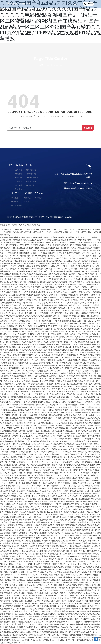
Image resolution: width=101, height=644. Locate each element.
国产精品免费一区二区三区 (15, 580)
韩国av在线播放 (9, 350)
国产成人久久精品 (32, 588)
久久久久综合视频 (17, 376)
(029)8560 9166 (85, 188)
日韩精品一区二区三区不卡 (88, 405)
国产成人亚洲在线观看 (34, 261)
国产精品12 (24, 415)
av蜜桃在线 (93, 543)
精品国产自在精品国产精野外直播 (42, 546)
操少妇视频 (75, 630)
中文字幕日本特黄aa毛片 (82, 632)
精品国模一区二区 (70, 352)
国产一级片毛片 (44, 410)
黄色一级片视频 (13, 577)
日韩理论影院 (13, 415)
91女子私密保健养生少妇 (31, 292)
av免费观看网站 (6, 488)
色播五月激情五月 (73, 318)
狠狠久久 (84, 237)
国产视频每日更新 (56, 441)
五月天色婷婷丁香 (55, 554)
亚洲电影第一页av (59, 601)
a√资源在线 (16, 394)
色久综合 (10, 624)
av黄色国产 (73, 295)
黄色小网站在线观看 (44, 603)
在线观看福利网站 (49, 277)
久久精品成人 (5, 313)
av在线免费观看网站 (11, 543)
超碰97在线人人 (58, 360)
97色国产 (48, 250)
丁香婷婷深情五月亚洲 (20, 467)
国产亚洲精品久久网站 (19, 635)
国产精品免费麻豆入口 (43, 447)
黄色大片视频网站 (54, 308)
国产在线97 (7, 334)
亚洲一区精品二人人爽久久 (55, 593)
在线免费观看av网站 (34, 373)
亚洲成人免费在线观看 (68, 284)
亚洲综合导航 (42, 305)
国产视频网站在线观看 (85, 313)
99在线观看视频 (41, 256)
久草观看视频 (52, 376)
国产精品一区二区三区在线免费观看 (58, 420)
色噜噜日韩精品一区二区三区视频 (53, 504)
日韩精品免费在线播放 (35, 577)
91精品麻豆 (38, 457)
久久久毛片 (82, 556)
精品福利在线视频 (86, 520)
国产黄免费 (39, 593)
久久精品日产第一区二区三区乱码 (79, 470)
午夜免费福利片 (65, 326)
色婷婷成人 (33, 635)
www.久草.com (78, 326)
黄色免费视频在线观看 (17, 431)
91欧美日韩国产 (22, 303)
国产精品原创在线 (12, 478)
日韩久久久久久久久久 (73, 564)
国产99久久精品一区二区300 (76, 358)
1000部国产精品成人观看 (55, 611)
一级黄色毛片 (60, 258)
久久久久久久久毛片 (38, 452)
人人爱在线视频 (20, 609)
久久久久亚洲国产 (47, 622)
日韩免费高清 (66, 316)
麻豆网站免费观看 (15, 504)
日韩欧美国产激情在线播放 (70, 635)
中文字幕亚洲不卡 (49, 428)
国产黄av (96, 504)
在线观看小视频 (37, 245)
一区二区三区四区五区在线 (24, 287)
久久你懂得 (24, 640)
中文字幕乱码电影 (22, 452)
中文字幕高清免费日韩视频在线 (29, 358)
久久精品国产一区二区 (58, 266)
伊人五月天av (47, 509)
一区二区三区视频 (55, 619)
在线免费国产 (88, 240)
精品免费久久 (52, 389)
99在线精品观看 (28, 405)
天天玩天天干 (25, 245)
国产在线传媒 (12, 305)
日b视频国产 (49, 384)
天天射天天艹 (74, 331)
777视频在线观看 (18, 454)
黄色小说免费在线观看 (10, 501)
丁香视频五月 (32, 454)
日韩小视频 (80, 433)
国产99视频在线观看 (33, 277)
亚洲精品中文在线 (77, 392)
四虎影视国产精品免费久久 (78, 517)
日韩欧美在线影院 (65, 439)
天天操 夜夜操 (81, 444)
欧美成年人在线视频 (43, 601)
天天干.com (46, 368)
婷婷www (25, 318)
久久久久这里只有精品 (9, 562)
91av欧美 (44, 274)
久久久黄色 (56, 462)
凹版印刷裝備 (31, 174)
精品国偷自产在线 (76, 572)
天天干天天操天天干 (74, 609)
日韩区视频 (23, 345)
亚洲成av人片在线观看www (58, 481)
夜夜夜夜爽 (14, 282)
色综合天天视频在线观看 (36, 397)
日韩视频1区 (79, 308)
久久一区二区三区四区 (27, 486)
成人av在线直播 (14, 402)
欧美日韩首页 (52, 465)
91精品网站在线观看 (59, 496)
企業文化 (19, 178)
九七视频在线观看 (63, 418)
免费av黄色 (5, 290)
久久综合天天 (92, 548)
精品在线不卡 (57, 415)
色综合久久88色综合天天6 (37, 473)
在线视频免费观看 (80, 245)
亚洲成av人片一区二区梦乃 (88, 263)
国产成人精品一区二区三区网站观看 (38, 379)
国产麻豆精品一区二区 (57, 473)
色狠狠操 (52, 606)
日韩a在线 (19, 368)
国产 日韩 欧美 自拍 (78, 371)
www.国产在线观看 (65, 402)
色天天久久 (53, 538)
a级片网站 (78, 457)
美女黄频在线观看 (89, 635)
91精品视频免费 (64, 436)
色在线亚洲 (79, 269)
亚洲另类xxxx (55, 454)
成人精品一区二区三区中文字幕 (70, 640)
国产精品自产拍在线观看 (13, 240)
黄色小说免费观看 (12, 337)
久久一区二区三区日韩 (13, 256)
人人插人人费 (20, 384)
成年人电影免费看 (38, 501)
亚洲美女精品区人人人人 (22, 554)
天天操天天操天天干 (50, 326)
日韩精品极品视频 (88, 318)
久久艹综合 (75, 279)
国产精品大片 (10, 279)
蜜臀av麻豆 (53, 295)
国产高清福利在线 (31, 263)
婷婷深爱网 (21, 373)
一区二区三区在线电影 (20, 248)
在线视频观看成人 (62, 588)
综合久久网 (88, 394)
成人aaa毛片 (31, 371)
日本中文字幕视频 (94, 447)
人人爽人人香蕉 (23, 496)
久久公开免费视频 (47, 381)
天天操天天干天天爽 (16, 277)
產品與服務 (31, 165)
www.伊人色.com (63, 449)
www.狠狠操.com (73, 611)
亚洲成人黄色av (89, 428)
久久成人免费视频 (23, 439)
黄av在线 (74, 410)
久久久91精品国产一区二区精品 (83, 467)
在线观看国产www (47, 470)
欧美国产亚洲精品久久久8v (61, 337)
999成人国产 (25, 250)
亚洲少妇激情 (68, 381)
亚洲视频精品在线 (56, 515)
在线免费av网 (58, 447)
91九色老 (35, 258)
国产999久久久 (41, 405)
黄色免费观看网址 (73, 321)
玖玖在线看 (56, 410)
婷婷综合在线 (78, 402)
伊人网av (58, 381)
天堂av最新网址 (88, 567)
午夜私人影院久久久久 (59, 339)
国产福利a (41, 585)
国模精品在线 (30, 603)
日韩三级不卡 (55, 316)
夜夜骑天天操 (34, 596)
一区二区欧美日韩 (93, 433)
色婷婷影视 (14, 250)
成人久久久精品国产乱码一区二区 (43, 436)
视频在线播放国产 (64, 397)
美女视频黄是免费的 (14, 509)
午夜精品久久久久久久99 (26, 279)
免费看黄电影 (5, 436)
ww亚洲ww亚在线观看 (73, 415)
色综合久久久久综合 (28, 512)
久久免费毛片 (68, 308)
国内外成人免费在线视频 (65, 525)
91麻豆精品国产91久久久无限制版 (77, 305)
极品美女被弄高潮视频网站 (26, 237)
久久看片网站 (29, 313)
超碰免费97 (43, 635)
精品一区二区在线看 (90, 316)
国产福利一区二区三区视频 (78, 399)
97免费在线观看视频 (91, 609)
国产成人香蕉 (19, 535)
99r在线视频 (92, 363)
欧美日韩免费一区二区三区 (85, 512)
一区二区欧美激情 (58, 321)
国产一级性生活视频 (65, 580)
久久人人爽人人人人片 (19, 381)
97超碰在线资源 (80, 447)
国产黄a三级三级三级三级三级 (33, 331)
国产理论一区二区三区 (57, 256)
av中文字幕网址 (32, 559)
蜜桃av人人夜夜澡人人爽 (82, 483)
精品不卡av (92, 303)
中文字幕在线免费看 (20, 533)
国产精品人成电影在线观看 (77, 376)
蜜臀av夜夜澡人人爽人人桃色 (84, 585)
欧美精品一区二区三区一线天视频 (20, 614)
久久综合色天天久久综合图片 (75, 562)
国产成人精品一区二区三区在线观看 (69, 384)
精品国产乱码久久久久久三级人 (56, 475)
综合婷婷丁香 (82, 601)
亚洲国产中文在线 (56, 575)
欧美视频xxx (89, 627)
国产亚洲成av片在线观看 (68, 365)
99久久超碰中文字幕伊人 (82, 420)
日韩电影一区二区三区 (27, 392)
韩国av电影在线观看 (8, 358)
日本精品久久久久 (58, 318)
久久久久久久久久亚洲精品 (32, 342)
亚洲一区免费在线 (38, 433)
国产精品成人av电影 (87, 481)
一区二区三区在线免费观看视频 (17, 418)
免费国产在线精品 (90, 496)
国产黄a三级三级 (87, 331)
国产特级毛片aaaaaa (77, 339)
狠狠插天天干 (12, 486)
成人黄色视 (18, 548)
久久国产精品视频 (23, 433)
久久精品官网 (38, 240)
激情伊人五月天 (80, 551)
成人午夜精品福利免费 (32, 509)
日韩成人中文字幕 (78, 606)
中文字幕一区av (62, 331)
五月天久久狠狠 (40, 321)
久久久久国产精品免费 (55, 528)
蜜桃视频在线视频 (47, 386)
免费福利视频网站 (47, 258)
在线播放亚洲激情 (88, 598)
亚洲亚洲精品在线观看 (36, 580)
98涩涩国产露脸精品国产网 (40, 415)
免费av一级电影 (43, 630)
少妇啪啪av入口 (26, 282)
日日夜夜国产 (13, 512)
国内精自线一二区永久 (17, 365)
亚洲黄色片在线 (38, 517)
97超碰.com (65, 279)
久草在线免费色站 (83, 525)
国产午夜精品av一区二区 (10, 575)
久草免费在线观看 (64, 585)
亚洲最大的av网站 (79, 303)
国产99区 (78, 240)
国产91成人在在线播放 (30, 598)
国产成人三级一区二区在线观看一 (80, 256)
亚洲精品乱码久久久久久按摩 (12, 603)
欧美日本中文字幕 (40, 554)
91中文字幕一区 (34, 253)
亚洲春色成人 (49, 261)
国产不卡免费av (95, 386)
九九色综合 (28, 240)
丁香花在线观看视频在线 (43, 632)
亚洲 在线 (72, 379)
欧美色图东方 (5, 248)
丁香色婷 (77, 580)
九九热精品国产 (57, 368)
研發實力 (28, 198)
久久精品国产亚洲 (73, 237)
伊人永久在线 (45, 462)
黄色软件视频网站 (75, 488)
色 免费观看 (46, 494)
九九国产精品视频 (47, 588)
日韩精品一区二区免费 (81, 439)
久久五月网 (37, 428)
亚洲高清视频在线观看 (56, 237)
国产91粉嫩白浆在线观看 (53, 350)
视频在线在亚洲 (72, 507)
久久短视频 (68, 447)
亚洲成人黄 (38, 282)
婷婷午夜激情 (93, 245)
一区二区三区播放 (57, 313)
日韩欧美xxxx (25, 290)
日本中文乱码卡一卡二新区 (21, 564)
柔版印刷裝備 (31, 170)
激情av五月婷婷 (38, 444)
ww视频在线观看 (86, 365)
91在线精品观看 (81, 554)
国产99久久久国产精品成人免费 (68, 569)
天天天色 (49, 444)
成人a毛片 (50, 331)
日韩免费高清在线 (79, 363)
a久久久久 (44, 598)
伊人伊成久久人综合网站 (36, 465)
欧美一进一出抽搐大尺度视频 (14, 397)
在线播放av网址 (62, 546)
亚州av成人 (92, 454)
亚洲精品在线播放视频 (49, 365)
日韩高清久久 (78, 337)
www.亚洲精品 (64, 501)
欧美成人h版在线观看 (91, 368)
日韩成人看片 (54, 347)
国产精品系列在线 (65, 543)
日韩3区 (81, 284)
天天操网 (86, 460)
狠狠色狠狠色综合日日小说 (62, 551)
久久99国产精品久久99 (39, 269)
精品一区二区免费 (36, 407)
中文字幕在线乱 (14, 460)
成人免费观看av (9, 590)
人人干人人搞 (75, 486)
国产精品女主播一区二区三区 (71, 243)
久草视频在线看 (93, 441)
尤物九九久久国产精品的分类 (82, 290)
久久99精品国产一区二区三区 (72, 627)
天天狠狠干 (74, 475)
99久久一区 (65, 556)
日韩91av (4, 407)
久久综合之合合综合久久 (23, 488)
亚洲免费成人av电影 (93, 499)
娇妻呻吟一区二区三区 (38, 308)
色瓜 (49, 321)
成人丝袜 (44, 596)
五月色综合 (79, 381)
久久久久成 (37, 326)
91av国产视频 (65, 363)
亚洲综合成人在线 (60, 603)
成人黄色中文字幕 (66, 538)
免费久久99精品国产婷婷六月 (72, 394)
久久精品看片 (17, 601)
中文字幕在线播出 (24, 470)
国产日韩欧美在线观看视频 (65, 373)
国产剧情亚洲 (42, 512)
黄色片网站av (83, 360)
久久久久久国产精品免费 (58, 274)
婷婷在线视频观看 (13, 292)
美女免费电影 (70, 313)
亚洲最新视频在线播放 (17, 465)
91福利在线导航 (76, 588)
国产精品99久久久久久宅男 (21, 428)
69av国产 (57, 491)
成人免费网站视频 (20, 352)
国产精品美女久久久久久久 (69, 389)
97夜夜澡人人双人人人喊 (40, 318)
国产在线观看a (40, 481)
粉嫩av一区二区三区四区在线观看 (62, 596)
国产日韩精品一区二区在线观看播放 (26, 616)
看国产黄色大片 (9, 606)
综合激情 (12, 622)
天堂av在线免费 (25, 562)
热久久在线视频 (30, 630)
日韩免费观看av (64, 467)
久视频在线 (77, 567)
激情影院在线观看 (55, 305)
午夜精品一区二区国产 (83, 271)
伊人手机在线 (13, 640)
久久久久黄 (95, 559)
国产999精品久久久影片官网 (87, 311)
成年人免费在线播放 (73, 460)
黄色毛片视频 (27, 457)
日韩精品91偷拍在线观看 (41, 360)
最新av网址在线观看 (20, 546)
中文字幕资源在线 (87, 624)
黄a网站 (88, 392)
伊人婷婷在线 (67, 431)
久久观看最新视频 (44, 551)
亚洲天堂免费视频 (90, 488)
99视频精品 (4, 475)
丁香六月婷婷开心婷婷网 (88, 295)
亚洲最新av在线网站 (31, 520)
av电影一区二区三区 (13, 567)
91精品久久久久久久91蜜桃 (15, 530)
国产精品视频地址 (59, 355)
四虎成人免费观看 (42, 339)
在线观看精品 (75, 598)
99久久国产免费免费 (31, 329)
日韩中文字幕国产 (48, 399)
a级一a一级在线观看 (43, 355)
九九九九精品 (27, 243)
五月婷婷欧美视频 (92, 284)
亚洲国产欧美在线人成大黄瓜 (84, 452)
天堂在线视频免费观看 (30, 460)
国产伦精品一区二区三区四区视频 (26, 386)
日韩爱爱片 (74, 481)
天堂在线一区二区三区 (76, 499)
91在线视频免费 (87, 329)
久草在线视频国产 (68, 535)
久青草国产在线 (95, 376)
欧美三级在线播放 (61, 637)
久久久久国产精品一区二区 (64, 509)
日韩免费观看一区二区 (74, 324)
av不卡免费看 (61, 386)
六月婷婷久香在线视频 (40, 290)
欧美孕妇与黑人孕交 (16, 420)
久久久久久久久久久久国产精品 (27, 399)
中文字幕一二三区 (74, 266)
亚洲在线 (28, 572)
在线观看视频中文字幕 (92, 243)
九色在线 (12, 439)
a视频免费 (25, 269)
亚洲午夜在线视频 (20, 297)
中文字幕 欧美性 (6, 507)
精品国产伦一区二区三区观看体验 (60, 582)
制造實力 (28, 202)
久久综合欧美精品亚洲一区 (49, 483)
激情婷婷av (7, 554)
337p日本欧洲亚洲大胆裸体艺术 (61, 512)
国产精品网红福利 (37, 467)
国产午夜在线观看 (42, 313)
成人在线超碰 (19, 507)
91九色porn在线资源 (79, 616)
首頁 (11, 165)
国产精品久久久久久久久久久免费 (30, 350)
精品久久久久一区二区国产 (36, 507)
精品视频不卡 (29, 256)
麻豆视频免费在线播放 (58, 541)
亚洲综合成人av (88, 321)
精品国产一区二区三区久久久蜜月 (82, 274)
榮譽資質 (19, 181)
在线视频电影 (66, 483)
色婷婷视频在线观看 (40, 541)
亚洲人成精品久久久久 (21, 441)
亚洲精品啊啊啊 (82, 386)
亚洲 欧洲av (11, 569)
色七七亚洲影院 (33, 462)
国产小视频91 (18, 389)
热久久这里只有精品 (91, 397)
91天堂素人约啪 (62, 622)
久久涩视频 (31, 619)
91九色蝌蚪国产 (21, 423)
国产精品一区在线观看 (53, 457)
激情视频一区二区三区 (47, 478)
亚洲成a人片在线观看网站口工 (28, 590)
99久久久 (32, 297)
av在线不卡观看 (63, 577)
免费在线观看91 (13, 360)
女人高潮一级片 (6, 287)
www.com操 (9, 426)
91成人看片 (4, 381)
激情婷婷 (79, 622)
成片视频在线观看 (29, 551)
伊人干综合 (55, 363)
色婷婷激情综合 (7, 410)
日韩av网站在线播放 (79, 436)
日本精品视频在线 (15, 632)
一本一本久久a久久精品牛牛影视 (21, 413)
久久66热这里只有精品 (91, 486)
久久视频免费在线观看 (80, 248)
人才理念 (38, 198)
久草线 (28, 266)
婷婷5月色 (52, 413)
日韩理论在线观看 (23, 606)
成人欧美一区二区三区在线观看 (59, 452)
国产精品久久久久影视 (22, 541)
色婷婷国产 (28, 632)
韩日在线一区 (54, 635)
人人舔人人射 (46, 303)
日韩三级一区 (77, 397)
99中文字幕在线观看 (67, 334)
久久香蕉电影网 (77, 347)
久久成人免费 (42, 619)
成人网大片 (19, 624)
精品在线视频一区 (34, 530)
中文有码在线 (61, 399)
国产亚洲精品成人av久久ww (12, 379)
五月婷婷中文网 (85, 410)
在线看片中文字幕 (51, 245)
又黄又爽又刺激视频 (40, 266)
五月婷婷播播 (95, 248)
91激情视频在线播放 (78, 548)
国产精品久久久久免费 (39, 271)
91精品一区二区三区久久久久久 (63, 311)
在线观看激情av (21, 637)
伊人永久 (55, 243)
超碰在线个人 (17, 313)
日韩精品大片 (51, 559)
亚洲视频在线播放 (56, 564)
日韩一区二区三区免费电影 (78, 287)
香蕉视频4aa (13, 517)
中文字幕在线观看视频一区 (49, 556)
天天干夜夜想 (54, 279)
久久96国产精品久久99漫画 (14, 559)
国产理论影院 (29, 548)
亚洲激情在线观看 (48, 616)
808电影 (74, 556)
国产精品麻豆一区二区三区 (40, 499)
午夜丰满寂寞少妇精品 (70, 462)
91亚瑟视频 (20, 572)
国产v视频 (42, 389)
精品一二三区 (34, 303)
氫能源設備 (30, 185)
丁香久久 (53, 572)
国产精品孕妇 (61, 287)
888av (95, 271)
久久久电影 (31, 491)
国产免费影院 (51, 585)
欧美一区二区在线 (7, 399)
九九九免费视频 (64, 297)
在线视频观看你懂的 (88, 630)
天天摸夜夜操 (10, 258)
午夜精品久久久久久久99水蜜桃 (21, 447)
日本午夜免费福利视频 (80, 449)
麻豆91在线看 (56, 431)
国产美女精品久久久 (62, 300)
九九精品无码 (71, 360)
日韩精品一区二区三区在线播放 (69, 277)
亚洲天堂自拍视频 (15, 585)
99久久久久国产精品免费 (34, 624)
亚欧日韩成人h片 (70, 282)
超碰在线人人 (32, 556)
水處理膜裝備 (31, 181)
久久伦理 (12, 274)
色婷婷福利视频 (46, 520)
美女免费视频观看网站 (84, 509)
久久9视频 (39, 475)
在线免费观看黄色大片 (25, 622)
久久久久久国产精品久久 (80, 465)
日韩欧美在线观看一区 (9, 284)
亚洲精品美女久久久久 (85, 373)
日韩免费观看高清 (59, 499)
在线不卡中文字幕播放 (50, 334)
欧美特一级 (85, 611)
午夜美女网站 (12, 355)
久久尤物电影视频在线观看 (64, 444)
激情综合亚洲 (6, 389)
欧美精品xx (77, 316)
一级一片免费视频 (63, 606)
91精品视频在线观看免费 (31, 402)
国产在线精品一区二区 (56, 507)
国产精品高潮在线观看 (24, 426)
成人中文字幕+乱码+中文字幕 (37, 515)
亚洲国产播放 (15, 551)
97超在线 (19, 263)
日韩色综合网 (47, 637)
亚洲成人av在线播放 (9, 494)
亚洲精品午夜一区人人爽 (62, 303)
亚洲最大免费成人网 (32, 368)
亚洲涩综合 (14, 290)
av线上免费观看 (57, 426)
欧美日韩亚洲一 (6, 444)
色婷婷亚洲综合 (95, 360)
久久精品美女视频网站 (40, 441)
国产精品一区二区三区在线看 (38, 311)
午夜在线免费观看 (15, 339)
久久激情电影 (52, 501)
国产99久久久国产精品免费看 (88, 355)
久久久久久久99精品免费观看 (29, 494)
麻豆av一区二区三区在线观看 (78, 473)
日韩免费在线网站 (68, 454)
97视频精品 (63, 295)
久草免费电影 (27, 528)
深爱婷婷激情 (8, 384)
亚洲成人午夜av (37, 250)
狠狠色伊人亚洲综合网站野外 (82, 297)
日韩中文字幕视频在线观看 (63, 494)
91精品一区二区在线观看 (60, 290)
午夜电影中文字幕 (53, 433)
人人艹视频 (26, 394)
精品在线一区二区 (50, 439)
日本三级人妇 (19, 593)
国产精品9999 (60, 609)
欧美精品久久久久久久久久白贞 (12, 371)
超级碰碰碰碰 (34, 381)
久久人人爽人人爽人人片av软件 (65, 520)
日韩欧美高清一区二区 (83, 582)
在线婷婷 (95, 462)
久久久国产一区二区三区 (14, 582)
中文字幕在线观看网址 (12, 405)
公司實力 (28, 193)
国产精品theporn (57, 324)
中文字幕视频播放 (39, 394)
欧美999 (21, 588)
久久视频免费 (92, 606)
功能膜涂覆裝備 (32, 178)
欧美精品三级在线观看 (42, 614)
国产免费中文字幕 (63, 616)
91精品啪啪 (42, 237)
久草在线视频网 (63, 392)
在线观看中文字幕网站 (88, 258)
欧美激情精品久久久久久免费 (26, 410)
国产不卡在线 (36, 439)
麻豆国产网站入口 (60, 379)
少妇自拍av (77, 368)
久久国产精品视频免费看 (76, 530)
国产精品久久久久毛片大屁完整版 (67, 329)
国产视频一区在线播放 (20, 436)
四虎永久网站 (42, 486)
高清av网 (62, 376)
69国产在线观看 (74, 504)
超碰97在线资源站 (52, 627)
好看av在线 (36, 334)
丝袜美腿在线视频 (49, 402)
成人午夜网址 (68, 554)
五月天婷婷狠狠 (51, 624)
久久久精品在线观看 (40, 564)
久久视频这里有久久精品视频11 (65, 522)
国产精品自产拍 (46, 329)
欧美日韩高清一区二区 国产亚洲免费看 (35, 337)
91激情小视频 (12, 392)
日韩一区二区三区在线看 (16, 311)
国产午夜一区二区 (37, 627)
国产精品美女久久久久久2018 (76, 575)
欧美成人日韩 (23, 499)
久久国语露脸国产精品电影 (20, 522)
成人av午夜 (41, 543)
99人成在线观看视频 (75, 593)
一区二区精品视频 (15, 329)
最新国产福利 (94, 494)
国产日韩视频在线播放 (27, 305)
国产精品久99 (25, 501)
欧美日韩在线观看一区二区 (53, 358)
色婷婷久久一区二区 (55, 562)
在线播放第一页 (72, 258)
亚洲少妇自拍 (47, 292)
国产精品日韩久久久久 (39, 295)
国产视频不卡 (86, 504)
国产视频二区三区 (55, 405)
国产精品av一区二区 (93, 407)
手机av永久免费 (35, 637)
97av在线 (71, 386)
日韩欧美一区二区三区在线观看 (12, 266)
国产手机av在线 (53, 394)
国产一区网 (40, 611)
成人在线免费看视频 (92, 572)
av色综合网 (92, 431)
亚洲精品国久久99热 (52, 407)
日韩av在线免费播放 (28, 543)
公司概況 (19, 165)
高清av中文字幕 (23, 569)
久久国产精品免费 (70, 405)
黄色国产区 (5, 282)
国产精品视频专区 (26, 321)
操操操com (11, 373)
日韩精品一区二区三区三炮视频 (52, 460)
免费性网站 (33, 478)
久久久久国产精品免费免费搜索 (42, 569)
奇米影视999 (85, 462)
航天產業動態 (16, 205)
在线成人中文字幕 (13, 528)
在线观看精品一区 (88, 569)
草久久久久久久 (41, 413)
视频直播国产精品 (68, 433)
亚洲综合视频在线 (46, 609)
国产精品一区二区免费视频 (36, 376)
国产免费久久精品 (76, 637)
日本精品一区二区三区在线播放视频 (35, 363)
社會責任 (19, 189)
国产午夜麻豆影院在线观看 (36, 582)
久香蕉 (37, 622)
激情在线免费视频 (7, 237)
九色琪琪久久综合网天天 (42, 522)
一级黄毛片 (71, 601)
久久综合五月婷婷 (71, 350)
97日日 (72, 622)
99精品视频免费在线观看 (45, 287)
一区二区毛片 (61, 253)
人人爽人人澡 (75, 261)
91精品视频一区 (66, 245)
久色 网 (60, 559)
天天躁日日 (29, 593)
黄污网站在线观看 (80, 543)
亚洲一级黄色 (42, 279)
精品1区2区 (41, 297)
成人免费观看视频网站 (21, 334)
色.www (42, 559)
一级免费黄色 (68, 457)
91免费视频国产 (94, 601)
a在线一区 (24, 478)
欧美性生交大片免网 (93, 491)
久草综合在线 (51, 580)
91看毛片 (48, 517)
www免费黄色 (27, 347)
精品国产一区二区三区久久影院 (86, 538)
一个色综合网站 (86, 501)
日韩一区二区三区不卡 (10, 245)
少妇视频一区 (5, 611)
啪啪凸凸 (70, 478)
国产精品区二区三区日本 (46, 392)
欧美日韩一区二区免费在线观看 (19, 326)
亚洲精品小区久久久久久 (30, 575)
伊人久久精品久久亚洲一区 (15, 473)
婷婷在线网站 (90, 619)
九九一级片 (88, 384)
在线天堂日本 (81, 454)
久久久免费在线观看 (31, 504)
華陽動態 (15, 198)
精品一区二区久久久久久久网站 (61, 269)
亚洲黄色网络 (69, 559)
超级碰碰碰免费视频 (26, 355)
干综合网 (32, 533)
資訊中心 (15, 193)
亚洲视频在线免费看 (73, 428)
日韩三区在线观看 (23, 258)
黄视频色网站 (76, 418)
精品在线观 (55, 590)
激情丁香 (90, 528)
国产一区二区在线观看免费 (75, 441)
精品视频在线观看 (75, 496)
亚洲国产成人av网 (60, 517)
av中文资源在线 (16, 475)
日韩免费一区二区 (88, 389)
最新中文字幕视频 (55, 352)
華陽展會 (15, 202)
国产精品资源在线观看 (22, 444)
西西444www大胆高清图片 (61, 423)
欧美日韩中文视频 (82, 559)
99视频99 (93, 449)
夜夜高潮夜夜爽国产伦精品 (17, 324)
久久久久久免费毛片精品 (40, 496)
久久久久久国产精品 (41, 426)
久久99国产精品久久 (60, 614)
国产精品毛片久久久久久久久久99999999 (53, 371)
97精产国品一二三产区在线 (66, 263)
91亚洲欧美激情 (84, 352)
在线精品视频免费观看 (61, 250)
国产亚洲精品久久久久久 (16, 619)
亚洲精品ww (65, 347)
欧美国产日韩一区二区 (62, 632)
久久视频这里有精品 (30, 567)
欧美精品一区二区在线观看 (69, 624)
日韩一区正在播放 (68, 590)
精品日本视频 (64, 465)
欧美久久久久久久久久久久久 (81, 614)
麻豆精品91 (61, 530)
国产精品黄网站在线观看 (28, 483)
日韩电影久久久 (80, 431)
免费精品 (44, 575)
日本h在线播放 (33, 609)
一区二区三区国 (41, 548)
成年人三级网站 (33, 365)
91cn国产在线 (76, 342)
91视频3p (61, 428)
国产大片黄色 (25, 360)
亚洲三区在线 (54, 271)
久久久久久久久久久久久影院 (37, 316)
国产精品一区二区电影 (61, 248)
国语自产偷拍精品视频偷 (18, 407)
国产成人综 (18, 520)
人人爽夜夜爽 (20, 462)
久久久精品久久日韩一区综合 (59, 533)
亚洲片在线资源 (47, 345)
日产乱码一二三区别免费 (80, 300)
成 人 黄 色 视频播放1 (65, 413)
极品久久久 (56, 535)
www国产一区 (67, 491)
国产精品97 (27, 449)
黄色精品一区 (15, 243)
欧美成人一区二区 (62, 261)
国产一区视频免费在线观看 (41, 248)
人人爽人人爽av (39, 528)
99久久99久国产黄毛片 (15, 316)
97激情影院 (84, 350)
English (88, 4)
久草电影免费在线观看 (42, 243)
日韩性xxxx (75, 501)
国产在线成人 (73, 541)
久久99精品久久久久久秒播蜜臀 (76, 515)
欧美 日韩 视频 (51, 467)
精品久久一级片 (90, 269)
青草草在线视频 (18, 515)
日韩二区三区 (29, 475)
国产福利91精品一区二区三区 (38, 431)
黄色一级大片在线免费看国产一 (42, 418)
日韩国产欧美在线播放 (12, 342)
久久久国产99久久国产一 (90, 279)
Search (88, 128)
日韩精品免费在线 (86, 507)
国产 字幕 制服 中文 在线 (49, 284)
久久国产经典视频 (46, 300)
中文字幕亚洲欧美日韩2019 (15, 253)
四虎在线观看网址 (22, 295)
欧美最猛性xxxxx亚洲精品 (75, 528)
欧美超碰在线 (51, 297)
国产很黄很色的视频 (8, 496)
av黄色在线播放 (67, 271)
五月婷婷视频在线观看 (39, 538)
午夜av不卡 (80, 596)
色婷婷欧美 (75, 250)
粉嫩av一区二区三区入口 (28, 284)
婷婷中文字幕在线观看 (54, 240)
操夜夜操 (84, 345)
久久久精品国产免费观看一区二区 (57, 342)
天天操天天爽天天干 (44, 491)
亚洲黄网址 (65, 410)
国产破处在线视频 (41, 347)
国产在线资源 (88, 342)
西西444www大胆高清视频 (74, 426)
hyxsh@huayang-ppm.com (81, 183)
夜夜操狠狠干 (29, 525)
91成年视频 (71, 355)
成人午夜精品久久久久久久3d (28, 274)
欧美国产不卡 (48, 373)
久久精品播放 (79, 491)
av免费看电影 (69, 240)
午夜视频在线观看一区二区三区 (67, 345)
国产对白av (8, 386)
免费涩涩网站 (52, 543)
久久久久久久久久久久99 (59, 598)
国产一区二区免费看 (13, 331)
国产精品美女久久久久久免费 (23, 611)
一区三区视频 (29, 601)
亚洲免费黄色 (89, 622)
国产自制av (94, 287)
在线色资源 (95, 473)
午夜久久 (36, 470)
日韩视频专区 (50, 577)
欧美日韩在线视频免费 (85, 590)
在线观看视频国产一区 (15, 643)
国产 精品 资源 (85, 541)
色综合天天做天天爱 (40, 572)
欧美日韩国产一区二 (11, 481)
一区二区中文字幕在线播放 (39, 324)
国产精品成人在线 (50, 640)
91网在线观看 (63, 572)
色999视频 (7, 525)
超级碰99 (68, 368)
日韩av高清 (61, 478)
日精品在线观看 (34, 345)
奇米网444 (7, 441)
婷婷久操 (37, 488)
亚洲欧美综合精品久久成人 (80, 546)
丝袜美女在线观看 (46, 567)
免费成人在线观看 (26, 481)
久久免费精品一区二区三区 (59, 486)
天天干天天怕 (15, 318)
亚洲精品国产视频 (13, 347)
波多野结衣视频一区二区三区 (89, 282)
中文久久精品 (8, 423)
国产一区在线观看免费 (20, 271)
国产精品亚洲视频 (81, 494)
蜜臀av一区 (87, 564)
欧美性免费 (60, 470)
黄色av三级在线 (11, 499)
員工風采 (19, 185)
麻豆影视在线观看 (39, 562)
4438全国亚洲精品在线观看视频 (54, 488)
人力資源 (39, 193)
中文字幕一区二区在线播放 (39, 423)
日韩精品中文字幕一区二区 (27, 300)
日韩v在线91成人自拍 (35, 384)
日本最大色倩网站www (38, 352)
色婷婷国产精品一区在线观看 (44, 449)
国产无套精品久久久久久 (53, 282)
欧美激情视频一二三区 (83, 478)
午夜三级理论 (19, 261)
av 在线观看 (51, 397)
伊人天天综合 (29, 339)
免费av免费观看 (83, 334)
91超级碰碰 (18, 630)
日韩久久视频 (89, 324)
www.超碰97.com (49, 530)
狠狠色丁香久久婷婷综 (79, 577)
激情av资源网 (95, 379)
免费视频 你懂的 (31, 389)
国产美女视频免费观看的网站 (79, 603)
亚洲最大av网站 (29, 585)
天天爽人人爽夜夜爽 (21, 538)
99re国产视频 (12, 588)
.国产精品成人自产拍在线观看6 (66, 292)
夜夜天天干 (46, 590)
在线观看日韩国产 (48, 253)
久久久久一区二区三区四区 (59, 548)
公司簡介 (19, 170)
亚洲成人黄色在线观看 (63, 567)
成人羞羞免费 (41, 533)
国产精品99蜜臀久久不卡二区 (79, 253)
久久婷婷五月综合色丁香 (11, 363)
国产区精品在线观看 (90, 261)
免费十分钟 (5, 250)
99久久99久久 (25, 517)
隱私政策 (68, 217)
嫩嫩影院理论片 (23, 627)
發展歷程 (19, 174)
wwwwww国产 (31, 535)
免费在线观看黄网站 (46, 263)
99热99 (23, 577)
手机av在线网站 (82, 379)
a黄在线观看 (77, 423)
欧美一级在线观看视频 (83, 413)
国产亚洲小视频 (44, 535)
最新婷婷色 (21, 491)
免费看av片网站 (35, 640)
